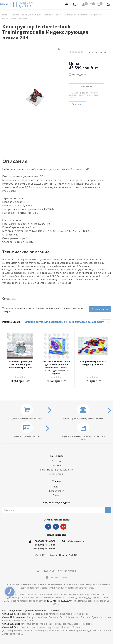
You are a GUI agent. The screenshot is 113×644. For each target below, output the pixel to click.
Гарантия (57, 465)
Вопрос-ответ (56, 491)
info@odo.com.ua (76, 541)
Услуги (56, 481)
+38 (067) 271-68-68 (45, 541)
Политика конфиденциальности (56, 470)
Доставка (56, 461)
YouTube (63, 527)
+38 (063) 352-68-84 (45, 548)
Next (108, 322)
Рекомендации (56, 474)
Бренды (56, 495)
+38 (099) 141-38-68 (45, 545)
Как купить (57, 456)
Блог (57, 487)
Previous (103, 322)
